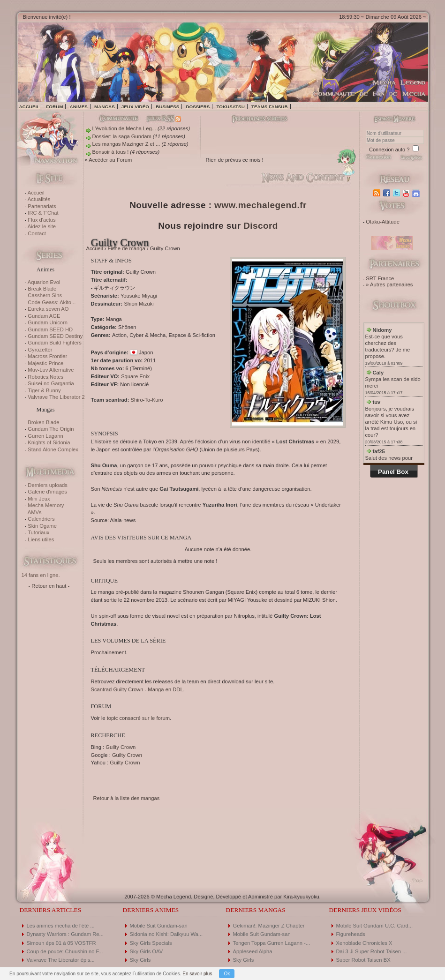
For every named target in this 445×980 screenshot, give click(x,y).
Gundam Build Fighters (54, 343)
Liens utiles (41, 539)
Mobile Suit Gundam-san (159, 926)
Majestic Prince (45, 363)
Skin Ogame (42, 526)
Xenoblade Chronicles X (364, 943)
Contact (37, 233)
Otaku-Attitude (383, 222)
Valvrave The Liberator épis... (61, 960)
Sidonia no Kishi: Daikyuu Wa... (166, 934)
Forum (54, 107)
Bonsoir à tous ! (111, 152)
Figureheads (351, 934)
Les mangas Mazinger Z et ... (126, 144)
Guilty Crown (121, 747)
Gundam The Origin (51, 429)
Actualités (39, 199)
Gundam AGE (44, 316)
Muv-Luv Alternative (51, 370)
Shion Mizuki (139, 304)
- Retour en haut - (49, 586)
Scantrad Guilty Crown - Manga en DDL (137, 689)
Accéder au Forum (110, 160)
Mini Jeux (39, 499)
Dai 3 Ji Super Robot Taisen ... (372, 951)
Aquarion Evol (44, 282)
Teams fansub (270, 107)
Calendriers (41, 519)
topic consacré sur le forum (138, 718)
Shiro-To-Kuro (147, 400)
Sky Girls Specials (151, 943)
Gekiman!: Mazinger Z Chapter (269, 926)
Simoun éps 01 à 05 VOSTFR (61, 943)
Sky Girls (140, 960)
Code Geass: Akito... (52, 302)
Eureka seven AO (48, 309)
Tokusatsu (230, 107)
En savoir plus (197, 974)
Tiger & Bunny (44, 390)
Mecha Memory (46, 505)
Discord (261, 226)
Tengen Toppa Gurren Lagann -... (272, 943)
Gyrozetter (40, 350)
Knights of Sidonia (49, 442)
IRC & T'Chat (43, 213)
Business (167, 107)
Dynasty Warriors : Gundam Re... (65, 934)
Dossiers (198, 107)
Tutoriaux (38, 532)
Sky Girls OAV (147, 951)
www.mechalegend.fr (260, 205)
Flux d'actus (41, 220)
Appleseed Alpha (253, 951)
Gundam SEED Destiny (55, 336)
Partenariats (42, 206)
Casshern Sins (45, 295)
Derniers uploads (48, 485)
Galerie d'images (47, 492)
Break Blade (42, 289)
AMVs (35, 512)
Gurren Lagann (45, 436)
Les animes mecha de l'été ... (61, 926)
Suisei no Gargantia (51, 383)
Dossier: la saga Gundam (122, 136)
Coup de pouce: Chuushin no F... (65, 951)
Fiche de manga (127, 248)
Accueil (30, 107)
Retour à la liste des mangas (127, 798)
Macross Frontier (47, 356)
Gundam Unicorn (48, 322)
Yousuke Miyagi (139, 296)
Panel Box (393, 472)
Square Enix (135, 376)
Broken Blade (43, 422)
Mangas (105, 107)
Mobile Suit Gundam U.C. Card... (375, 926)
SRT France (380, 278)
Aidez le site (42, 226)
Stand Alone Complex (53, 449)
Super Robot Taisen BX (363, 960)
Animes (79, 107)
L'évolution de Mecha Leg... (124, 128)
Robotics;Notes (45, 377)
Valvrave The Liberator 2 (56, 397)
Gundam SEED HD (50, 329)
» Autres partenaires (389, 284)
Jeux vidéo (135, 107)
